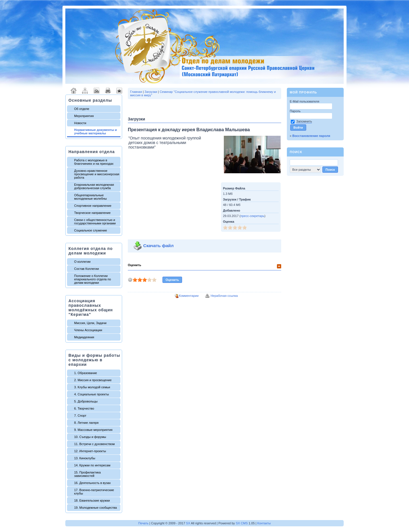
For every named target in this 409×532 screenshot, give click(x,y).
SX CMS (242, 523)
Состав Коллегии (86, 269)
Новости (80, 123)
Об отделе (82, 109)
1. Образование (85, 373)
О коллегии (82, 262)
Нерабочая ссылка (224, 296)
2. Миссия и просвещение (93, 380)
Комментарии (189, 296)
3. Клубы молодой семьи (92, 387)
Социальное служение (91, 230)
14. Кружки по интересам (92, 465)
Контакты (264, 523)
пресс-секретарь (253, 216)
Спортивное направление (93, 206)
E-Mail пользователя (305, 101)
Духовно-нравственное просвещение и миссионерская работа (97, 174)
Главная (136, 92)
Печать (143, 523)
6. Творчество (84, 408)
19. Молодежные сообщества (95, 508)
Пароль (296, 111)
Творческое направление (92, 213)
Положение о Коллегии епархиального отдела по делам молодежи (93, 279)
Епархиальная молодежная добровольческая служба (94, 186)
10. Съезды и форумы (90, 437)
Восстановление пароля (311, 136)
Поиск (296, 152)
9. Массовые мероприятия (93, 430)
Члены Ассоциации (88, 330)
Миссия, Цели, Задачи (90, 323)
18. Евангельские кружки (92, 500)
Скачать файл (152, 246)
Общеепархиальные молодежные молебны (90, 197)
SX (188, 523)
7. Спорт (80, 416)
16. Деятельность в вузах (92, 483)
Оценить (134, 265)
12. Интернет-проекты (90, 451)
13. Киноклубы (85, 458)
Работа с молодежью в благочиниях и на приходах (94, 162)
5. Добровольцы (86, 401)
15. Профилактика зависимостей (87, 474)
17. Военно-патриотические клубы (94, 492)
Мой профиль (303, 92)
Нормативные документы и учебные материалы (95, 132)
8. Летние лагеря (86, 423)
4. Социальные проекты (91, 394)
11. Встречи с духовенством (94, 444)
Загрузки (151, 92)
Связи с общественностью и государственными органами (95, 222)
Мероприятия (84, 116)
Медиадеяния (84, 337)
